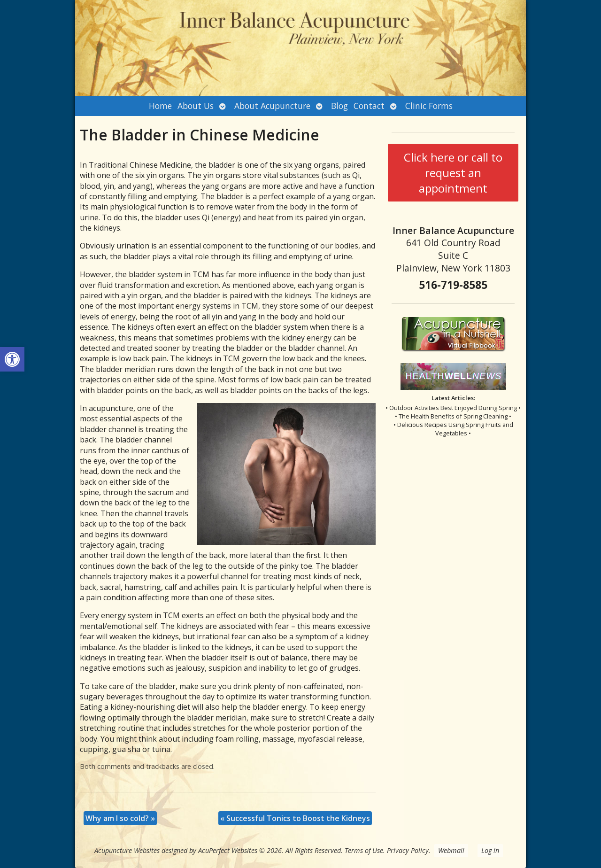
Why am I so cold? (120, 818)
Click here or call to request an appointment (453, 173)
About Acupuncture (272, 106)
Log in (490, 850)
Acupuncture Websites (127, 850)
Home (160, 106)
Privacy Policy (408, 850)
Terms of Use (364, 850)
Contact (369, 106)
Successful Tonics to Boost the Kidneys (295, 818)
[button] (12, 359)
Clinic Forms (429, 106)
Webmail (451, 850)
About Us (196, 106)
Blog (339, 106)
